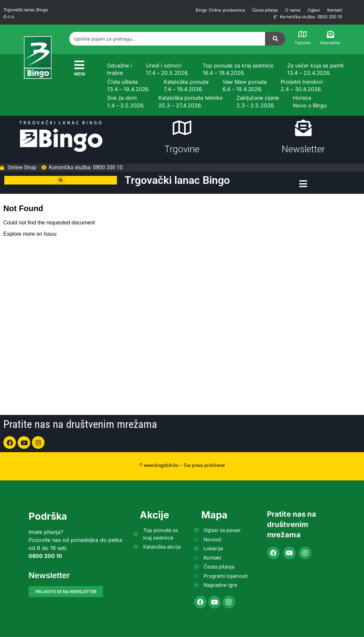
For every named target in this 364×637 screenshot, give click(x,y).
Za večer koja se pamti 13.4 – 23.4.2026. (316, 69)
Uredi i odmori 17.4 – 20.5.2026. (167, 69)
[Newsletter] (330, 34)
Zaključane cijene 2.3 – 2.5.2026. (258, 101)
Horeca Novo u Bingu (310, 101)
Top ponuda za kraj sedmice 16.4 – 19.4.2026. (238, 69)
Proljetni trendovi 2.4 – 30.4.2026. (302, 85)
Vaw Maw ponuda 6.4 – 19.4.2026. (245, 85)
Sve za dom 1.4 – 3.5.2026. (126, 101)
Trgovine (302, 43)
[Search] (275, 39)
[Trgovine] (303, 34)
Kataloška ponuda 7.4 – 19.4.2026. (186, 85)
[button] (61, 180)
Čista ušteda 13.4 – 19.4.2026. (129, 85)
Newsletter (330, 43)
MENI (80, 74)
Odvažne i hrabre (119, 69)
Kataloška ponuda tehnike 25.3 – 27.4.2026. (190, 101)
